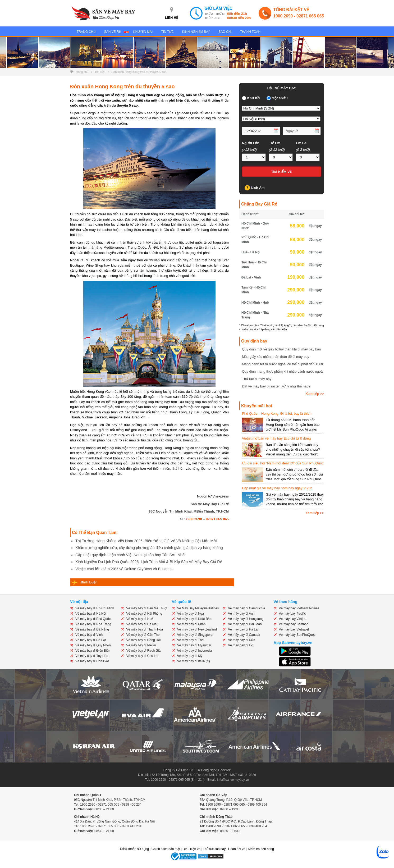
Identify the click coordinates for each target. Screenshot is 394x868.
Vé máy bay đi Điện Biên (93, 651)
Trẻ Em (275, 143)
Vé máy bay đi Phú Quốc (93, 619)
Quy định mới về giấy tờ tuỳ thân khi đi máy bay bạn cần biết (281, 350)
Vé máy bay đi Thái (191, 640)
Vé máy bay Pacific (292, 614)
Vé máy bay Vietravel (294, 629)
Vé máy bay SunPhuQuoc (297, 635)
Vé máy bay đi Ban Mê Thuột (147, 608)
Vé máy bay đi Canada (244, 635)
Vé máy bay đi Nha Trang (93, 624)
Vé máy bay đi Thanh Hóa (145, 629)
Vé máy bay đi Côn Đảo (92, 661)
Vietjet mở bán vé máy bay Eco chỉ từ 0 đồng (276, 438)
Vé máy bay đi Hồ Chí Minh (95, 608)
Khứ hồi (254, 98)
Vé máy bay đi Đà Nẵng (92, 629)
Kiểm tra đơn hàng (261, 849)
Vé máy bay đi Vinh (89, 635)
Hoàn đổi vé (237, 849)
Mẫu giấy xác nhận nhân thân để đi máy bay (276, 357)
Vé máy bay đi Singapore (195, 635)
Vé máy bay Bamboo (294, 624)
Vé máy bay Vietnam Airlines (299, 608)
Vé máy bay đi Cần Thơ (143, 635)
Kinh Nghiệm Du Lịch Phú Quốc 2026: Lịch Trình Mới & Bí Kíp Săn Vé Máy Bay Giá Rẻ (149, 562)
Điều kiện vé (192, 849)
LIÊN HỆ (172, 18)
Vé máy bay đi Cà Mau (142, 624)
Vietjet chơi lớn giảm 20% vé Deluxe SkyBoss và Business (124, 569)
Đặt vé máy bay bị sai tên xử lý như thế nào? (276, 386)
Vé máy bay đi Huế (140, 619)
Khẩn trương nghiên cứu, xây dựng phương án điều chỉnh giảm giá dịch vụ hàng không (149, 548)
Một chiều (280, 98)
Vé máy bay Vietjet (292, 619)
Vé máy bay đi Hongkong (246, 619)
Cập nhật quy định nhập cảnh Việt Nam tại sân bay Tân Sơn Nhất (130, 555)
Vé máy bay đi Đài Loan (245, 624)
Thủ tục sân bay (214, 849)
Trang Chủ (86, 32)
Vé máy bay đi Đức (241, 640)
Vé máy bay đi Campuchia (246, 608)
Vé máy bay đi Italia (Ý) (194, 661)
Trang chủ (82, 72)
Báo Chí (225, 32)
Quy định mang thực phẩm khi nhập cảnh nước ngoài (283, 371)
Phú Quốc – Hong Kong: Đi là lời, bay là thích (277, 414)
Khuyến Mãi (143, 32)
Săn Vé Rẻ (113, 32)
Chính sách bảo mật (166, 849)
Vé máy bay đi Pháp (191, 624)
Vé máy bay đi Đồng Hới (143, 640)
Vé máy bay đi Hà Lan (244, 629)
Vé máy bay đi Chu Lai (142, 656)
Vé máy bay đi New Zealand (197, 629)
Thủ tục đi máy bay (257, 379)
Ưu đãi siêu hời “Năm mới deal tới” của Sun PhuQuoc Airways (283, 464)
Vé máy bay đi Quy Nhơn (93, 645)
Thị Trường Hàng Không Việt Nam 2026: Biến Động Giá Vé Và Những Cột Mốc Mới (146, 541)
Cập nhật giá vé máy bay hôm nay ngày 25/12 (277, 488)
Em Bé (301, 143)
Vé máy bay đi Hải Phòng (144, 614)
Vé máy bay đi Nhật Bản (194, 619)
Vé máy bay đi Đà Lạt (91, 640)
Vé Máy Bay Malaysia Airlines (198, 608)
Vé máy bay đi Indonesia (194, 651)
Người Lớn (251, 143)
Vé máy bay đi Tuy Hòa (92, 656)
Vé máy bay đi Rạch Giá (143, 651)
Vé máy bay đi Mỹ (190, 656)
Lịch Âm (258, 188)
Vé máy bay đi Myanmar (194, 645)
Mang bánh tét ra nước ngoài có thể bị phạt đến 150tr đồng (283, 364)
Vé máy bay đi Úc (240, 645)
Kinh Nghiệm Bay (196, 32)
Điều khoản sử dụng (134, 849)
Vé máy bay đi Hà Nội (91, 614)
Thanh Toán (250, 32)
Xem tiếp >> (315, 394)
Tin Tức (167, 32)
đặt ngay (315, 226)
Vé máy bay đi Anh (241, 614)
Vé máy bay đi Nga (191, 614)
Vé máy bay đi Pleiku (141, 645)
